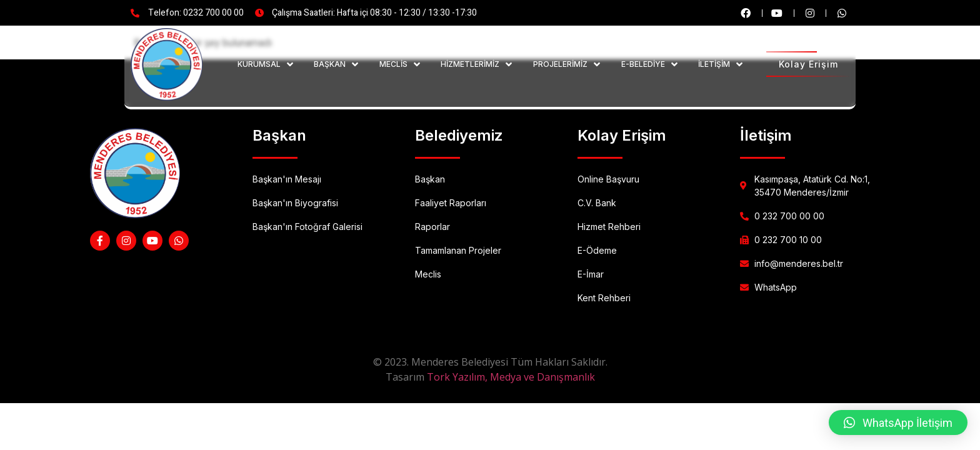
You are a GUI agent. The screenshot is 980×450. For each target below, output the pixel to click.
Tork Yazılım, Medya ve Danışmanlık (511, 377)
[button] (898, 422)
